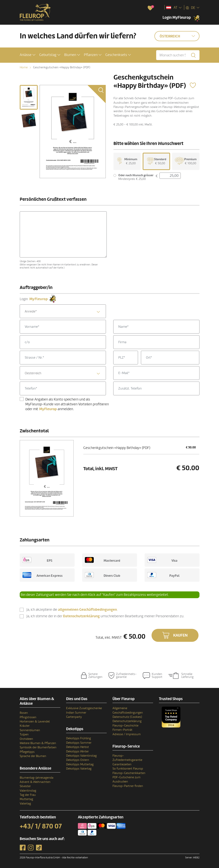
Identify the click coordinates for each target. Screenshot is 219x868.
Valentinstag (28, 791)
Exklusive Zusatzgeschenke (84, 708)
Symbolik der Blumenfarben (38, 747)
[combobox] (63, 311)
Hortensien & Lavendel (35, 721)
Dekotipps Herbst (78, 747)
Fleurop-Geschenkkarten (129, 773)
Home (24, 67)
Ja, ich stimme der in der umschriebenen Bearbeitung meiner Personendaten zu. (105, 616)
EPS (37, 560)
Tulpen (24, 734)
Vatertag (25, 804)
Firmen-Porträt (122, 730)
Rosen (24, 713)
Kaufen (180, 635)
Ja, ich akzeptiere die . (72, 610)
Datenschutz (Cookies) (127, 717)
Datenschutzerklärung (127, 721)
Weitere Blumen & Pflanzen (38, 743)
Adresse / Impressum (127, 734)
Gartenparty (74, 717)
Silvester (25, 786)
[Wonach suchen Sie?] (178, 55)
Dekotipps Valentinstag (81, 756)
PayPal (163, 575)
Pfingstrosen (28, 717)
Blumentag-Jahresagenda (37, 778)
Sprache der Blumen (33, 756)
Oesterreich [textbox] (33, 373)
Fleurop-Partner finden (128, 786)
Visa (162, 560)
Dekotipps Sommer (79, 743)
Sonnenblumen (30, 730)
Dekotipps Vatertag (79, 769)
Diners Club (103, 575)
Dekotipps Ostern (78, 760)
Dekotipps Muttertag (80, 764)
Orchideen (26, 739)
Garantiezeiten (122, 764)
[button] (28, 55)
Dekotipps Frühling (78, 738)
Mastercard (103, 560)
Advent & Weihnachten (35, 782)
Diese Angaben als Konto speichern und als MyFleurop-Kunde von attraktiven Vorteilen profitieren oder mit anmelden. (67, 404)
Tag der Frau (28, 795)
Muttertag (26, 799)
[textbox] (63, 311)
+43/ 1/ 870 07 (41, 826)
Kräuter (25, 726)
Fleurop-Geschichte (125, 726)
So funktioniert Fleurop (128, 769)
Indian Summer (76, 713)
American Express (43, 575)
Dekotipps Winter (77, 751)
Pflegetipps (27, 752)
